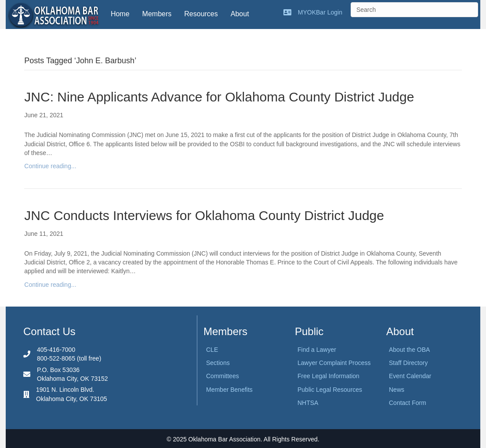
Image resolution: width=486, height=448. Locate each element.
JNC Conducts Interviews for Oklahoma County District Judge (204, 215)
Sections (218, 363)
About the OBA (409, 350)
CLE (212, 350)
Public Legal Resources (330, 390)
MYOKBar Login (320, 12)
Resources (201, 14)
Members (157, 14)
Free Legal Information (328, 376)
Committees (223, 376)
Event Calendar (410, 376)
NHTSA (308, 403)
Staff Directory (408, 363)
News (397, 390)
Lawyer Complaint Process (334, 363)
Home (120, 14)
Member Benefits (229, 390)
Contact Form (408, 403)
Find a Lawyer (317, 350)
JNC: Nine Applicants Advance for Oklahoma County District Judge (219, 97)
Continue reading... (50, 166)
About (240, 14)
